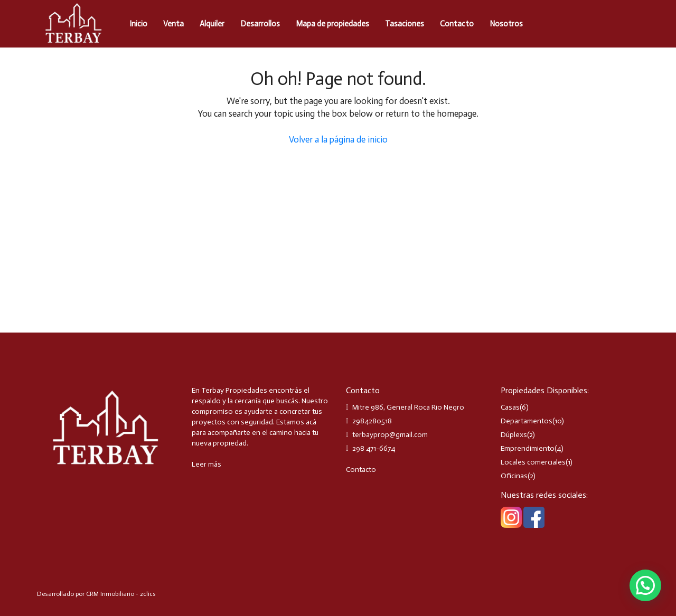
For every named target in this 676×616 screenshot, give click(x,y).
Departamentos (527, 421)
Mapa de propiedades (332, 24)
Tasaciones (405, 24)
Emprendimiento (528, 448)
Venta (173, 24)
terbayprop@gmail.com (390, 435)
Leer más (206, 464)
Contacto (457, 24)
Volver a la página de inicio (338, 139)
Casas (510, 407)
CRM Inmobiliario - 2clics (121, 594)
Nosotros (506, 24)
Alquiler (212, 24)
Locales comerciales (533, 462)
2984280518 (372, 421)
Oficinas (514, 476)
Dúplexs (514, 435)
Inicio (138, 24)
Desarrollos (260, 24)
